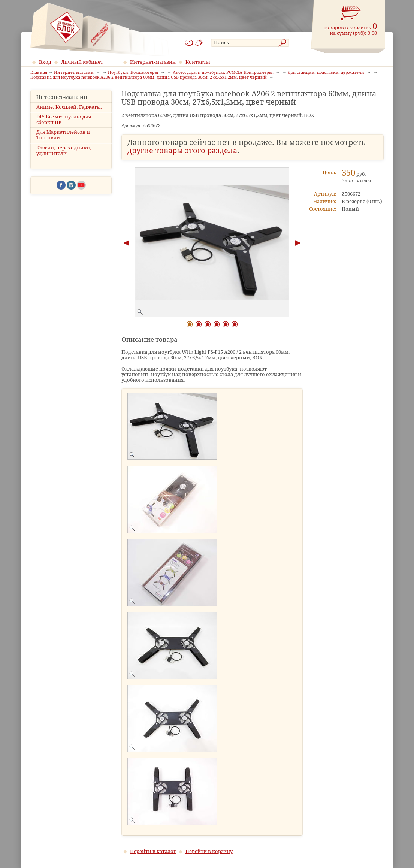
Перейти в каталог (153, 851)
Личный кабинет (82, 62)
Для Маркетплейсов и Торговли (63, 135)
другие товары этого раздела (182, 151)
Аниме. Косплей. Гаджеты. (69, 107)
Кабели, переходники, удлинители (64, 151)
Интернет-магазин (153, 62)
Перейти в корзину (209, 851)
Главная (39, 73)
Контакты (198, 62)
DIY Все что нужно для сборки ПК (64, 120)
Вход (45, 62)
